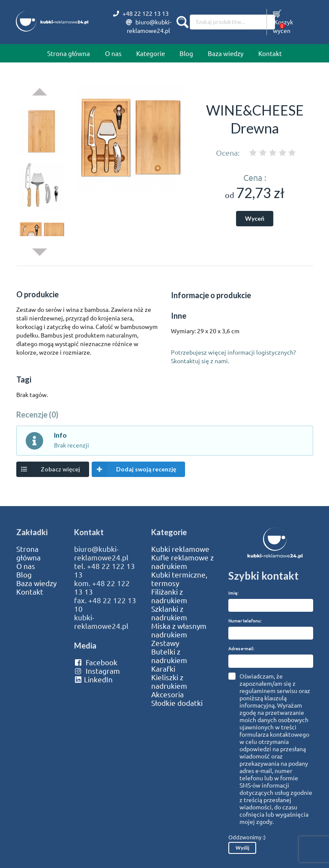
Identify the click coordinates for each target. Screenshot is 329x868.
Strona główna (69, 53)
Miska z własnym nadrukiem (179, 630)
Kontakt (270, 53)
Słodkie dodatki (177, 703)
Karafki (163, 669)
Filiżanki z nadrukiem (169, 596)
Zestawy (165, 643)
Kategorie (151, 53)
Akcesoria (167, 694)
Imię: (233, 593)
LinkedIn (93, 679)
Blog (186, 53)
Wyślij (242, 848)
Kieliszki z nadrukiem (169, 681)
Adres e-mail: (241, 648)
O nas (113, 53)
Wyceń (255, 218)
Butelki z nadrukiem (169, 656)
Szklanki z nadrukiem (169, 613)
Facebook (96, 662)
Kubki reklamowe (180, 549)
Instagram (97, 671)
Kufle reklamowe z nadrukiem (182, 562)
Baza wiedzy (226, 53)
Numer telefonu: (245, 621)
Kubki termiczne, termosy (179, 579)
